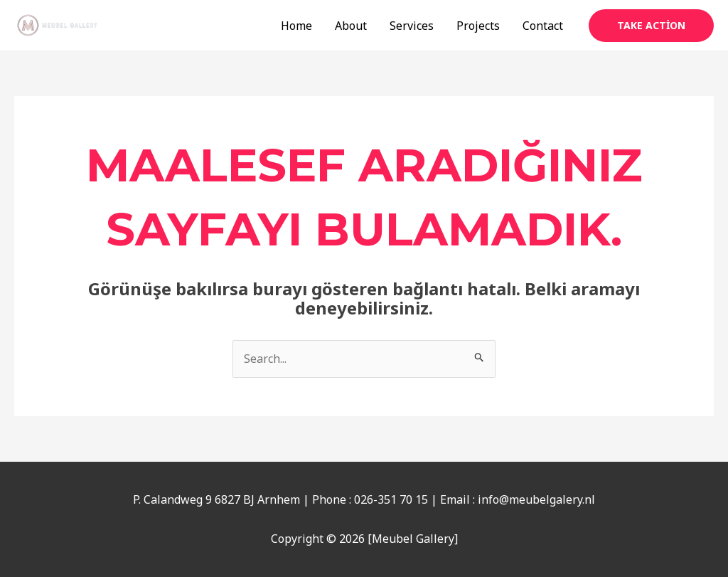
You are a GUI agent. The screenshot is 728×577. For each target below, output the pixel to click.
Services (412, 26)
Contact (543, 26)
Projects (478, 26)
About (351, 26)
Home (296, 26)
